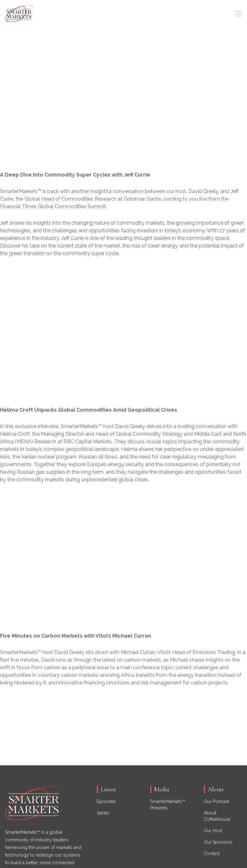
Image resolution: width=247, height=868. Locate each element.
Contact (212, 853)
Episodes (106, 801)
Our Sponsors (218, 842)
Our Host (213, 831)
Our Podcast (217, 801)
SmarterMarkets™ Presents (168, 805)
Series (103, 813)
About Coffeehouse (217, 816)
